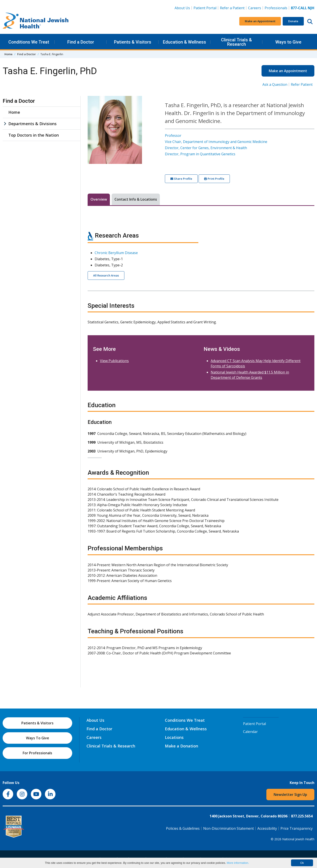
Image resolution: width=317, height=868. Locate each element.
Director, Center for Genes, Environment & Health (206, 148)
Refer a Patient (232, 8)
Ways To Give (38, 738)
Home (8, 54)
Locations (174, 737)
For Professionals (37, 753)
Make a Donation (182, 746)
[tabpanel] (201, 441)
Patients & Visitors (133, 42)
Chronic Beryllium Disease (116, 253)
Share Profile (181, 179)
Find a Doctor (81, 42)
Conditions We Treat (29, 42)
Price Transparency (297, 828)
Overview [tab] (99, 199)
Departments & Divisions (32, 124)
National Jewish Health (298, 839)
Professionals (276, 8)
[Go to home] (36, 21)
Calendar (250, 732)
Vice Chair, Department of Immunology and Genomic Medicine (216, 142)
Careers (255, 8)
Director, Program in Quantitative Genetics (200, 154)
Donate (293, 21)
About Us (182, 8)
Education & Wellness (184, 42)
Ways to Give (288, 42)
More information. (238, 863)
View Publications (114, 361)
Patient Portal (205, 8)
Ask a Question (275, 84)
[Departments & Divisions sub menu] (5, 124)
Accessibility (267, 828)
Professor (173, 136)
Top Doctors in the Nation (34, 135)
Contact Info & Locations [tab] (136, 199)
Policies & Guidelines (183, 828)
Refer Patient (302, 84)
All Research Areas (106, 275)
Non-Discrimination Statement (229, 828)
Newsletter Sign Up (290, 795)
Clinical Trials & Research (236, 42)
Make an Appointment (260, 21)
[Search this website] (310, 21)
